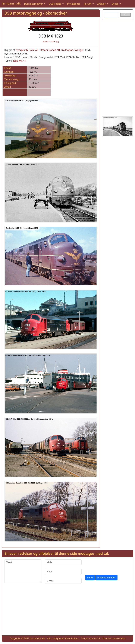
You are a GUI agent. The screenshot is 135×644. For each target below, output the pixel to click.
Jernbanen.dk (11, 3)
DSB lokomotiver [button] (34, 4)
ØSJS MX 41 (20, 61)
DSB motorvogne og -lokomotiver (36, 13)
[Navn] (63, 572)
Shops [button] (115, 4)
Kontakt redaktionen (114, 638)
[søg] (111, 15)
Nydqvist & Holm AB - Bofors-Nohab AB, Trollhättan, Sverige (49, 50)
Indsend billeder (106, 578)
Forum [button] (88, 4)
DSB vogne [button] (55, 4)
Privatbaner (74, 4)
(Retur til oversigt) (51, 42)
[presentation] (108, 565)
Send (90, 578)
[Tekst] (23, 571)
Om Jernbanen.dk (91, 638)
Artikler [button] (102, 4)
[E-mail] (63, 581)
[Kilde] (63, 562)
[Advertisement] (118, 68)
